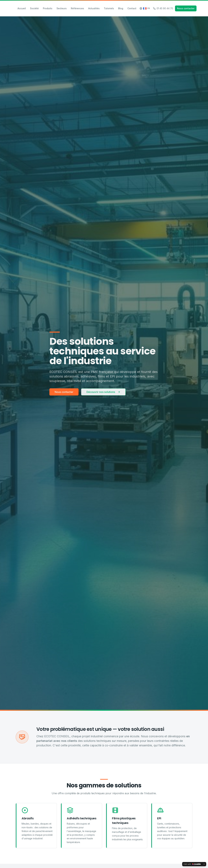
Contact (132, 8)
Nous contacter (186, 8)
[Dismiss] (204, 864)
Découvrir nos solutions (103, 392)
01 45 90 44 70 (163, 8)
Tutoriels (109, 8)
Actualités (94, 8)
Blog (121, 8)
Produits (48, 8)
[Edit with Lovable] (192, 864)
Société (34, 8)
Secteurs (62, 8)
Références (77, 8)
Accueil (22, 8)
